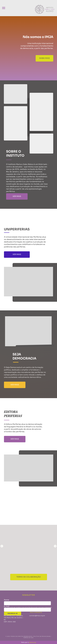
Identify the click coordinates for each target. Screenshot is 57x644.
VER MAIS (17, 196)
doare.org (33, 642)
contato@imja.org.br (37, 616)
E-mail (7, 606)
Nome (6, 600)
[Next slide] (55, 546)
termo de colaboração (29, 577)
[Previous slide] (2, 546)
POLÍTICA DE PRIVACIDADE (42, 636)
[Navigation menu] (4, 8)
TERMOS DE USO (28, 638)
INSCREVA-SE (13, 613)
